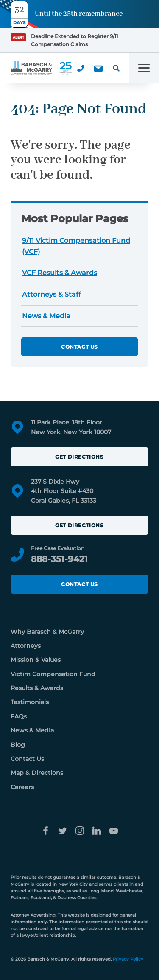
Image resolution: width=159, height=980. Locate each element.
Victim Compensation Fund (53, 674)
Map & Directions (37, 773)
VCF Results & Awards (60, 273)
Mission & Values (36, 660)
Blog (18, 745)
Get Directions (79, 457)
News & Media (46, 316)
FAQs (19, 716)
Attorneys (26, 646)
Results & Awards (37, 688)
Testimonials (30, 702)
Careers (22, 787)
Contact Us (79, 347)
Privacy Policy (128, 959)
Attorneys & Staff (52, 294)
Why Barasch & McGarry (47, 632)
